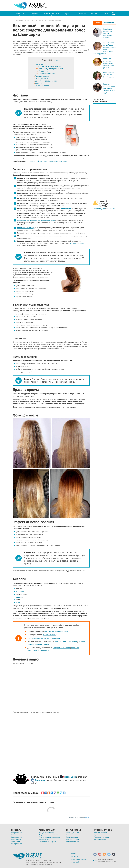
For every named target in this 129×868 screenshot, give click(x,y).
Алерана (38, 644)
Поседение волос (45, 839)
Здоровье (69, 15)
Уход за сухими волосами (48, 835)
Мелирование (16, 844)
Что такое (39, 64)
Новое (98, 23)
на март (111, 209)
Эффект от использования (45, 81)
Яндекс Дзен (69, 777)
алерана (19, 602)
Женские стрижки (100, 833)
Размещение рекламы (79, 859)
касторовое (32, 650)
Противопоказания (45, 74)
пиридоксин (66, 209)
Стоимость (42, 71)
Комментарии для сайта (79, 817)
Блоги (105, 14)
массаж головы (50, 635)
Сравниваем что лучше (47, 841)
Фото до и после (41, 79)
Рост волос (37, 21)
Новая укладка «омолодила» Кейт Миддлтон (109, 75)
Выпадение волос (73, 841)
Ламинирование (72, 837)
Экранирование (72, 835)
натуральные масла (61, 648)
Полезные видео (41, 86)
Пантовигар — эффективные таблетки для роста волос (46, 161)
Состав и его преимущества (49, 66)
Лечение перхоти (73, 839)
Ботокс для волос (73, 833)
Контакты (74, 856)
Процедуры (34, 15)
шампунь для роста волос (66, 642)
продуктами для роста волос (56, 631)
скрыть (57, 60)
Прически (20, 15)
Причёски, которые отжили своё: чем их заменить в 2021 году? (109, 88)
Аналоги (38, 83)
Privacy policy (75, 862)
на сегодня (100, 209)
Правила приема (42, 76)
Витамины (57, 21)
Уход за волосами (52, 15)
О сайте (73, 854)
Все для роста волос (46, 833)
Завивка (14, 835)
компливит (20, 591)
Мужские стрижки (100, 835)
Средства (47, 21)
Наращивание (17, 837)
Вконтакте (40, 780)
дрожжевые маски (77, 243)
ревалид (19, 597)
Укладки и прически (101, 837)
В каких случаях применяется (50, 69)
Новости (82, 14)
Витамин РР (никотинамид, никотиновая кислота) (36, 220)
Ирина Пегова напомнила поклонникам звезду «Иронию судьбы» (109, 63)
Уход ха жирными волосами (49, 837)
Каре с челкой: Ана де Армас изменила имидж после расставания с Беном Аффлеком (104, 48)
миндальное (43, 650)
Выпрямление (17, 833)
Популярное (109, 23)
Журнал (94, 14)
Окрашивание (17, 839)
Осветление (16, 841)
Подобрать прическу (101, 839)
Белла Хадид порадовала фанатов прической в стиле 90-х (107, 33)
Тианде (46, 644)
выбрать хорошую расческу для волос (44, 638)
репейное (75, 648)
